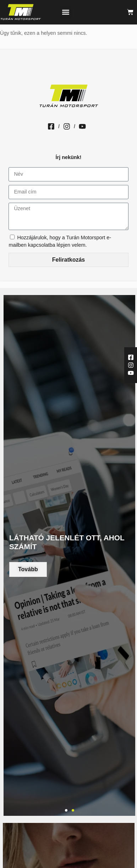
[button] (66, 12)
